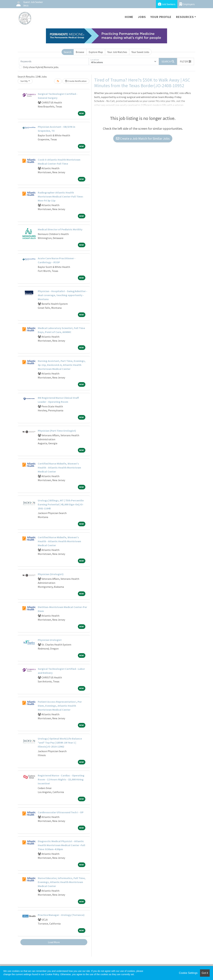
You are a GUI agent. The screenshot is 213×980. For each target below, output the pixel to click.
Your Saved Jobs (140, 52)
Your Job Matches (117, 52)
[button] (186, 61)
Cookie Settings (188, 973)
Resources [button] (185, 17)
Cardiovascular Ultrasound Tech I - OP (61, 812)
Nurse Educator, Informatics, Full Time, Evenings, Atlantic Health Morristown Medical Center (62, 882)
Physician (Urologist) (51, 574)
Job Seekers (167, 4)
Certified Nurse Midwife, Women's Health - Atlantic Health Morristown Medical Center (59, 467)
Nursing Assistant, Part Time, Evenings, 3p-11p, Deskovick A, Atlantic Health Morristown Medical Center (62, 365)
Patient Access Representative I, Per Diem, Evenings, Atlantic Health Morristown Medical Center (60, 706)
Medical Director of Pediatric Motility (60, 229)
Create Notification (76, 81)
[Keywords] (54, 61)
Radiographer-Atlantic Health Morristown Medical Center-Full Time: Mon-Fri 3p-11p (60, 196)
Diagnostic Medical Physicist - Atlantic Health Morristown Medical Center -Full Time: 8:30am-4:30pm (61, 845)
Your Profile (161, 17)
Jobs (142, 17)
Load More (54, 942)
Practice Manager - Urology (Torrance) (61, 915)
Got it (205, 973)
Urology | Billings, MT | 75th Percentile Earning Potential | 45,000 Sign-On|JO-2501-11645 (61, 504)
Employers (187, 4)
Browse (80, 52)
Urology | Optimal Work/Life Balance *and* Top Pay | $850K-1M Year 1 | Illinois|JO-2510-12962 (60, 743)
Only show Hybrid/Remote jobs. (41, 67)
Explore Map (96, 52)
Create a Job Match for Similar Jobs (143, 138)
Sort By (24, 81)
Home (129, 17)
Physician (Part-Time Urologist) (57, 431)
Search (68, 52)
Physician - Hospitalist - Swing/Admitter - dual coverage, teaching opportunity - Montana (62, 295)
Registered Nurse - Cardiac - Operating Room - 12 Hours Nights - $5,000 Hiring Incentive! (61, 779)
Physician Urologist (50, 640)
